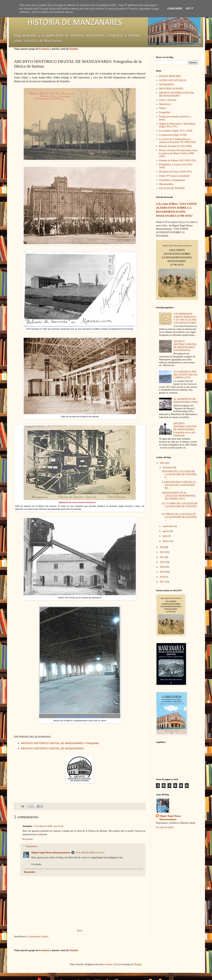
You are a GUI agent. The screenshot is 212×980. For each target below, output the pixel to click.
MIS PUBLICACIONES (171, 89)
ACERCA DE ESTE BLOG (173, 80)
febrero (166, 541)
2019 (163, 572)
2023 (163, 552)
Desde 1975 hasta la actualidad (174, 176)
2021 (163, 562)
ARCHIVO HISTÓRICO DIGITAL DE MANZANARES (177, 94)
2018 (163, 577)
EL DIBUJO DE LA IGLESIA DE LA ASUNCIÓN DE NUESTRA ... (179, 517)
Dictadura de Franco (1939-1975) (176, 172)
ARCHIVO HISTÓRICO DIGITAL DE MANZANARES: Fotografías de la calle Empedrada (185, 429)
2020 (163, 567)
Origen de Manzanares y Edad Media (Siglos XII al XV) (177, 125)
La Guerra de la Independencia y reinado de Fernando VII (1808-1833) (178, 141)
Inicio (80, 931)
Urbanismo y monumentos (172, 180)
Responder (28, 839)
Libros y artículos (168, 100)
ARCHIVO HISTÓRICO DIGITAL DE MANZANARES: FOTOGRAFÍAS (185, 346)
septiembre (168, 526)
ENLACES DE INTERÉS (172, 188)
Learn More (175, 9)
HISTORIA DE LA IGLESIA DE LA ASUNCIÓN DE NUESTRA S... (179, 474)
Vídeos (163, 108)
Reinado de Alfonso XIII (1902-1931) (178, 160)
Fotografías (165, 112)
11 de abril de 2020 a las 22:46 (48, 826)
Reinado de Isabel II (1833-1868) (175, 146)
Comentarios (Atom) (38, 937)
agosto (166, 531)
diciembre (168, 467)
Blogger (138, 964)
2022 (163, 557)
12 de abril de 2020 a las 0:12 (90, 853)
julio (165, 536)
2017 (163, 582)
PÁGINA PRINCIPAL (170, 76)
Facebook (44, 49)
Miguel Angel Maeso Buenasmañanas (51, 853)
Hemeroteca (165, 104)
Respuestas (32, 846)
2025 (163, 463)
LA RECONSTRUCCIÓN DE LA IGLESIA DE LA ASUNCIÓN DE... (179, 485)
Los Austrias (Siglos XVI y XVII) (176, 131)
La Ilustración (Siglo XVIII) (173, 135)
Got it (189, 9)
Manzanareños (166, 184)
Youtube (74, 49)
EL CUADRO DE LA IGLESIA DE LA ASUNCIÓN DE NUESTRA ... (180, 506)
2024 (163, 547)
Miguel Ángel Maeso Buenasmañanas (170, 818)
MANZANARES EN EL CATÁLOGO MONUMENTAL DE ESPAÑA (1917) (179, 496)
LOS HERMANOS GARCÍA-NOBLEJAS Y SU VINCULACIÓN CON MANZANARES (185, 318)
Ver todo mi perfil (165, 827)
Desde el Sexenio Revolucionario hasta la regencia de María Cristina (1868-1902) (178, 153)
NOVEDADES (167, 85)
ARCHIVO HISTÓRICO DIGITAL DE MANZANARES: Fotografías (60, 743)
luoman (108, 964)
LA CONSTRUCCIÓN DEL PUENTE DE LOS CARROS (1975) (185, 375)
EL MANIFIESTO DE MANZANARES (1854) (186, 401)
